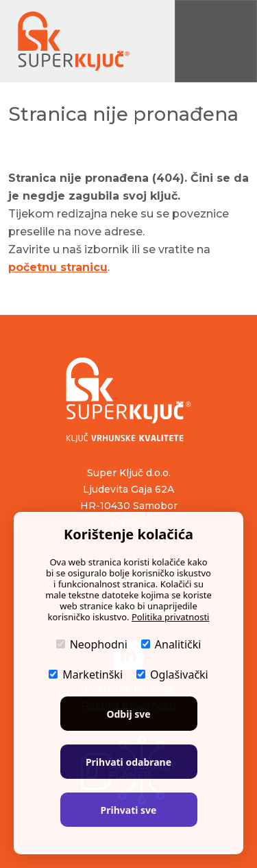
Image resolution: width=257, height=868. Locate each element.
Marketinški (86, 675)
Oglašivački (172, 675)
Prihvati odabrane (128, 762)
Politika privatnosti (171, 617)
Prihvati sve (129, 810)
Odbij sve (128, 714)
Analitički (171, 644)
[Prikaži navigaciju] (216, 41)
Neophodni (92, 644)
